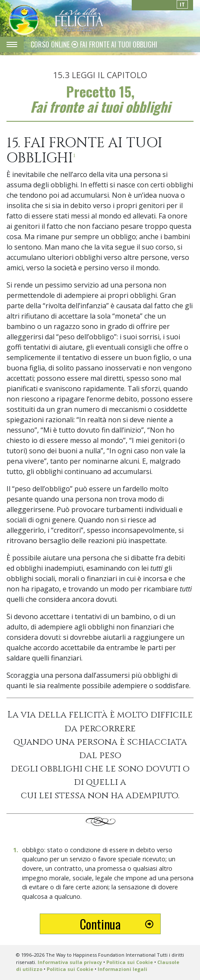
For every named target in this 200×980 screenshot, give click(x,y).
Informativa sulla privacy (70, 962)
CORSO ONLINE (51, 44)
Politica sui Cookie (130, 962)
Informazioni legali (122, 969)
